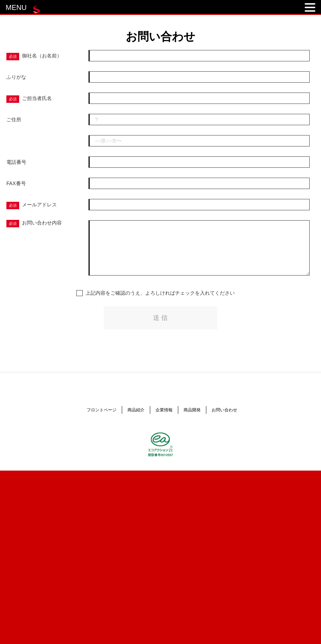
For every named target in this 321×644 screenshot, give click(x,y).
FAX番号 (16, 183)
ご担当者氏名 (37, 98)
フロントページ (102, 410)
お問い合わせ (224, 410)
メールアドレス (39, 205)
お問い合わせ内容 (42, 223)
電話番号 (16, 162)
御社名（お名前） (42, 56)
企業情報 (164, 410)
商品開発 (192, 410)
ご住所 (14, 120)
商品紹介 (136, 410)
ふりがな (16, 77)
